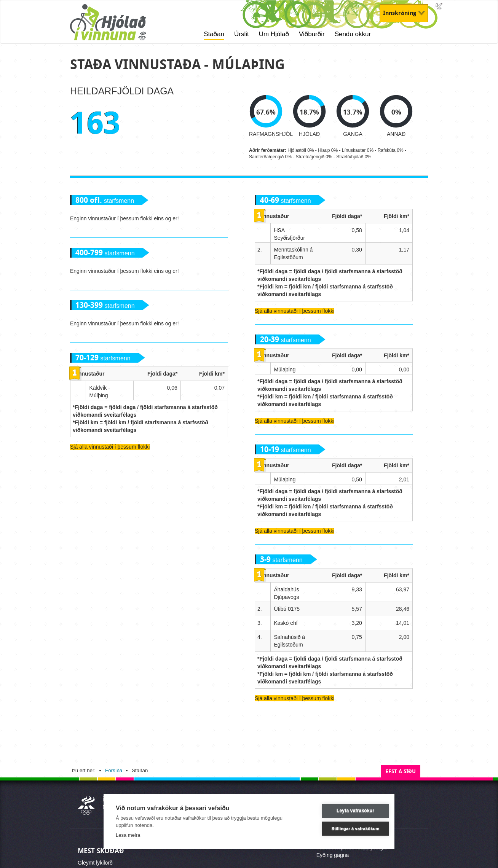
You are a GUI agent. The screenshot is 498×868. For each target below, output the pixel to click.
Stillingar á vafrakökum (346, 828)
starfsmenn (105, 201)
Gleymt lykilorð (95, 863)
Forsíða (114, 770)
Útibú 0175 (287, 609)
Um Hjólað (274, 34)
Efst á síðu (401, 772)
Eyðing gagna (333, 855)
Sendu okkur (353, 34)
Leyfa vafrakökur (346, 811)
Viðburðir (312, 34)
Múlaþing (285, 369)
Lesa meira (128, 835)
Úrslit (242, 34)
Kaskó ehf (286, 623)
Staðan (214, 34)
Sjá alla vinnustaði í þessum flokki (110, 447)
